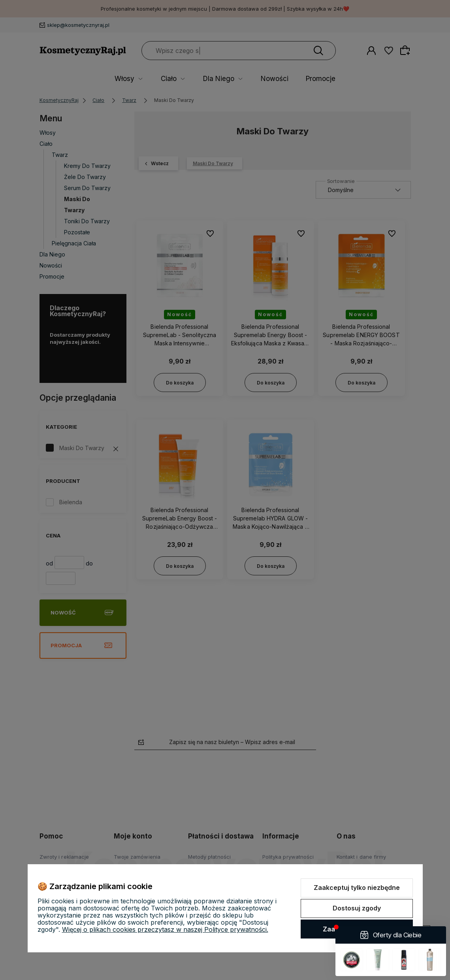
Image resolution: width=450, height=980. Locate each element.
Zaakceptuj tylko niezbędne (357, 888)
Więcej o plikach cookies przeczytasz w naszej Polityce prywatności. (165, 929)
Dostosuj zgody (357, 908)
